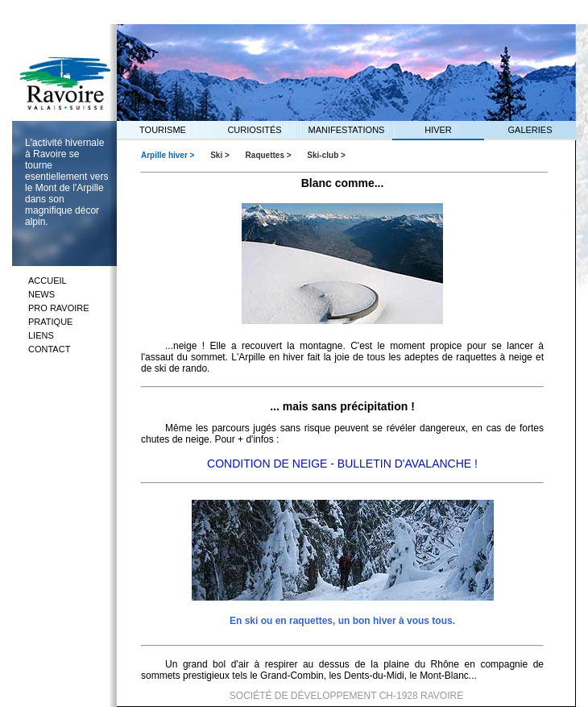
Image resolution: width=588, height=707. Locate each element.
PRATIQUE (50, 322)
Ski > (221, 155)
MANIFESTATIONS (347, 130)
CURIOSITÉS (254, 130)
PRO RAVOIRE (59, 308)
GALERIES (530, 130)
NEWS (41, 294)
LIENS (41, 335)
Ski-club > (326, 155)
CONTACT (49, 349)
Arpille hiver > (169, 155)
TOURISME (163, 130)
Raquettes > (270, 155)
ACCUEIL (48, 281)
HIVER (438, 130)
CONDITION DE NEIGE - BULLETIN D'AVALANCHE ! (342, 464)
